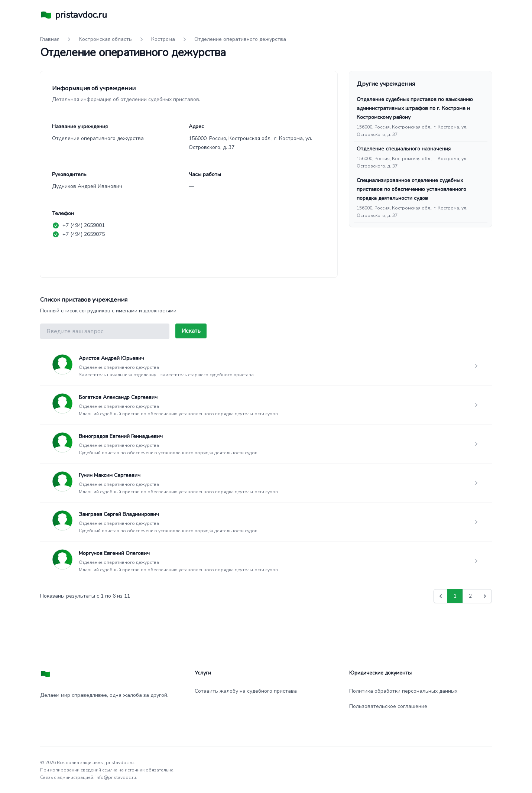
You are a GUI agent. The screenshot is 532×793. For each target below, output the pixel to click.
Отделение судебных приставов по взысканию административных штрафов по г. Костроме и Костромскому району (415, 108)
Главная (50, 39)
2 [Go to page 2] (470, 596)
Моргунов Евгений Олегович (114, 553)
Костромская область (105, 39)
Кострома (163, 39)
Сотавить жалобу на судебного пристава (246, 691)
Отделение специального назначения (404, 149)
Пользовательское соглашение (388, 706)
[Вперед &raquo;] (485, 596)
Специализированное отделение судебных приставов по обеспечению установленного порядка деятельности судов (411, 189)
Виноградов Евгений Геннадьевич (121, 436)
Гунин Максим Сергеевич (110, 475)
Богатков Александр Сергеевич (118, 397)
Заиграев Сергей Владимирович (119, 514)
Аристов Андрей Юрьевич (111, 358)
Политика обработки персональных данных (403, 691)
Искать (191, 331)
